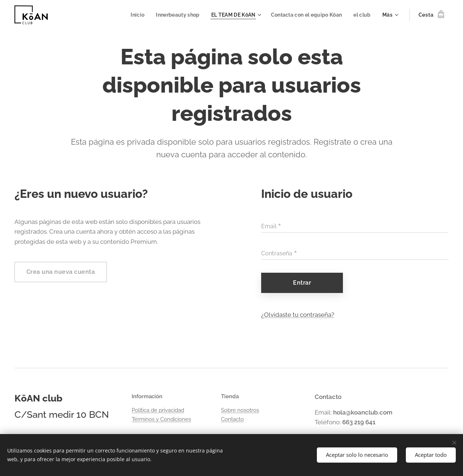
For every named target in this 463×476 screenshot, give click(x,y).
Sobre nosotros (240, 410)
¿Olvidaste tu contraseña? (298, 315)
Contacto (232, 419)
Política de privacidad (158, 410)
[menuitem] (130, 15)
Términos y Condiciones (161, 419)
